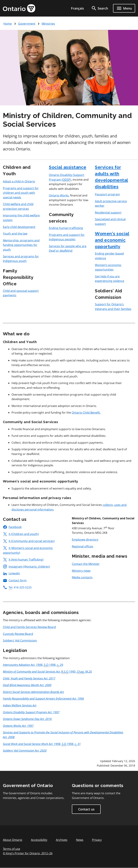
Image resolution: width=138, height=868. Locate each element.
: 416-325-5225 (17, 587)
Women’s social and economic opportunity (112, 240)
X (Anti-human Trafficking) (23, 559)
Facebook (12, 527)
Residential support (108, 212)
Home (8, 24)
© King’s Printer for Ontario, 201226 (28, 853)
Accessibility (39, 840)
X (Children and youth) (21, 534)
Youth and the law (15, 234)
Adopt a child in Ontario (19, 181)
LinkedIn (11, 573)
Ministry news (81, 571)
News (80, 840)
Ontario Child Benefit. (86, 413)
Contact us (86, 809)
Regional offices (83, 546)
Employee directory (85, 540)
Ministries (48, 24)
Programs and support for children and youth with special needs (21, 193)
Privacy (97, 840)
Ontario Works (59, 195)
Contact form (15, 580)
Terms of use (11, 849)
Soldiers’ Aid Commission (20, 640)
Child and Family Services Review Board (29, 627)
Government (27, 24)
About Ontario (13, 840)
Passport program (107, 194)
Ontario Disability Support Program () (67, 177)
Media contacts (82, 577)
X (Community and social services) (29, 541)
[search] (100, 8)
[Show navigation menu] (124, 8)
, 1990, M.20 (47, 672)
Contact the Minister (86, 564)
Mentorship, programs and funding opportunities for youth (21, 245)
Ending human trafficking (66, 228)
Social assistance (68, 167)
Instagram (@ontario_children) (26, 566)
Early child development (19, 227)
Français (77, 8)
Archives (62, 840)
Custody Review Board (18, 634)
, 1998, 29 (33, 665)
